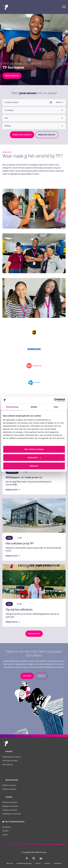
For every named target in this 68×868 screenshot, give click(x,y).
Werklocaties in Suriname (12, 814)
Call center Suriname (10, 761)
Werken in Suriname (10, 802)
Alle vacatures (8, 764)
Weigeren (34, 466)
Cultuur (5, 835)
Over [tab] (56, 407)
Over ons (10, 863)
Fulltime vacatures (9, 785)
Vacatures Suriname (10, 810)
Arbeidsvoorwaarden (24, 863)
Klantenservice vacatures (12, 757)
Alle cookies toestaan (34, 449)
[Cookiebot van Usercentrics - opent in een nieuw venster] (54, 400)
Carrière (5, 831)
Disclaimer (58, 863)
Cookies (47, 863)
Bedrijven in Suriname (10, 806)
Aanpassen (34, 457)
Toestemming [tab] (12, 407)
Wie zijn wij (6, 827)
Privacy (38, 863)
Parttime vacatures (9, 789)
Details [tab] (34, 407)
